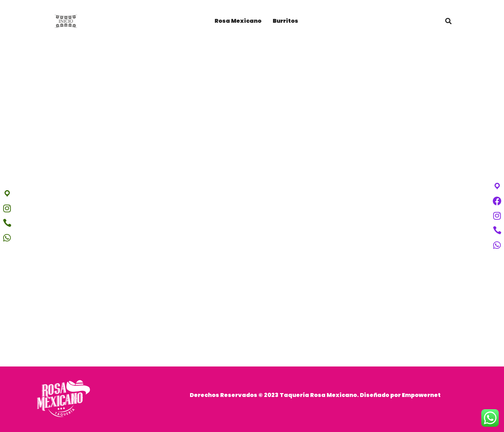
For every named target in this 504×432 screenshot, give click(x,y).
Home (223, 256)
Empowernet (421, 395)
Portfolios (252, 256)
